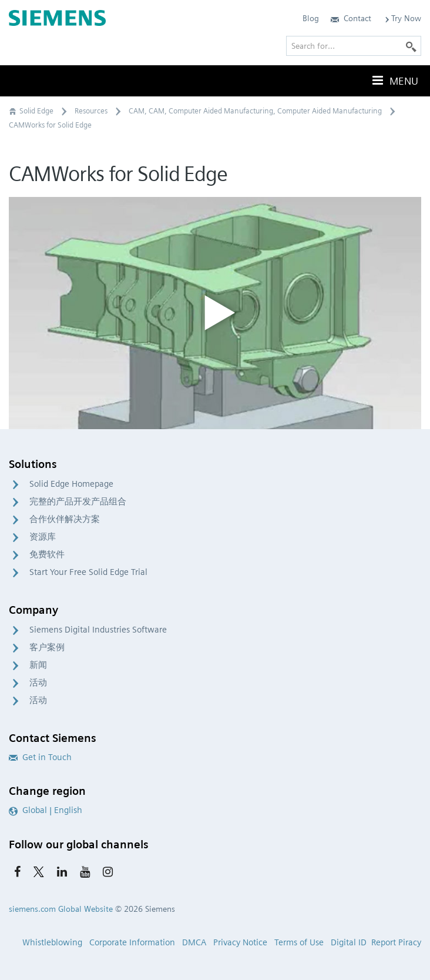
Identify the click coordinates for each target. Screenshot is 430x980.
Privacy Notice (240, 942)
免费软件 (47, 554)
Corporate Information (132, 942)
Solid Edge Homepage (71, 484)
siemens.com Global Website (61, 909)
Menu (394, 81)
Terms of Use (299, 942)
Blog (311, 18)
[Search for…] (354, 46)
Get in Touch (40, 757)
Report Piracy (396, 942)
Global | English (46, 810)
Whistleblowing (52, 942)
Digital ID (349, 942)
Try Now (402, 18)
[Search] (411, 46)
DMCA (194, 942)
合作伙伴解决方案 (65, 519)
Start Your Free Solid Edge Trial (88, 572)
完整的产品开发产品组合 (78, 501)
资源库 (43, 537)
